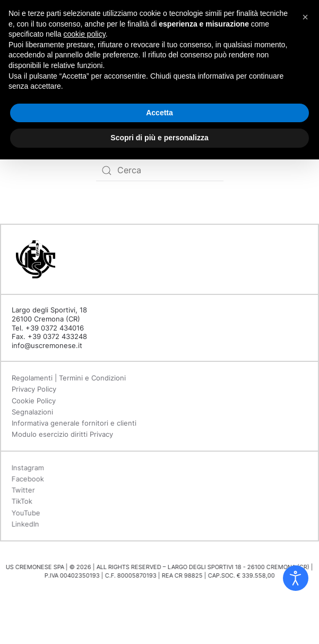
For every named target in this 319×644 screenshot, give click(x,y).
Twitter (22, 490)
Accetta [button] (159, 113)
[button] (305, 17)
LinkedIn (24, 524)
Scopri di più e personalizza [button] (159, 138)
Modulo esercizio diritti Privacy (62, 434)
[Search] (160, 171)
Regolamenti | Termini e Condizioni (69, 378)
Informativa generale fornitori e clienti (74, 423)
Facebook (27, 479)
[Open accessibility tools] (296, 578)
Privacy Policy (34, 389)
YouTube (25, 513)
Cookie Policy (34, 401)
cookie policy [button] (85, 34)
